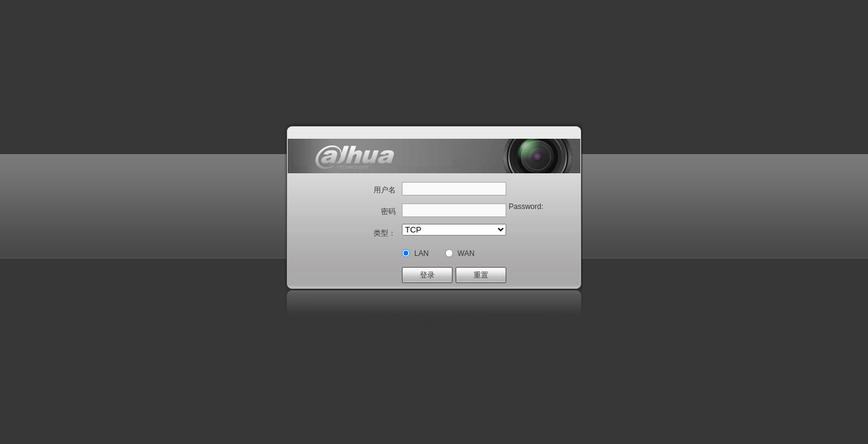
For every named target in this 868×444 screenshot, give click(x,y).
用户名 (385, 190)
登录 (427, 275)
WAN (466, 253)
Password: (526, 207)
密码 (388, 212)
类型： (385, 233)
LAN (421, 253)
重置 (481, 275)
